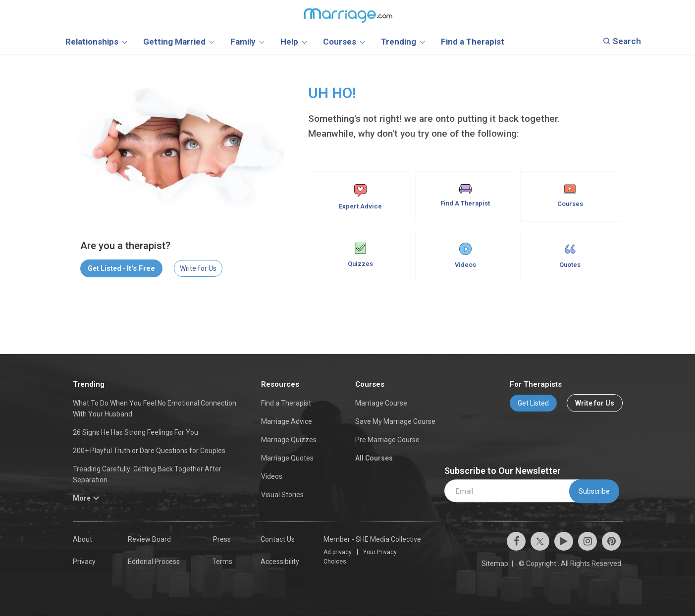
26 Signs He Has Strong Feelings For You (135, 432)
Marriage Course (381, 403)
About (82, 539)
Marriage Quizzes (289, 440)
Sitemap (495, 564)
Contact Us (278, 539)
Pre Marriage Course (387, 440)
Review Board (149, 539)
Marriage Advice (287, 421)
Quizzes (360, 255)
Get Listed (533, 403)
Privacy (84, 562)
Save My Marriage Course (395, 421)
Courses (570, 196)
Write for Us (198, 268)
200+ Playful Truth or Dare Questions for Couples (149, 451)
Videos (465, 256)
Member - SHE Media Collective (372, 539)
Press (222, 539)
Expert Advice (360, 197)
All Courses (374, 458)
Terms (222, 562)
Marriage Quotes (287, 458)
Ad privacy (338, 552)
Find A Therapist (465, 196)
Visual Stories (282, 495)
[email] (517, 491)
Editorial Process (154, 562)
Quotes (570, 256)
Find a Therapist (286, 403)
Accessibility (280, 562)
